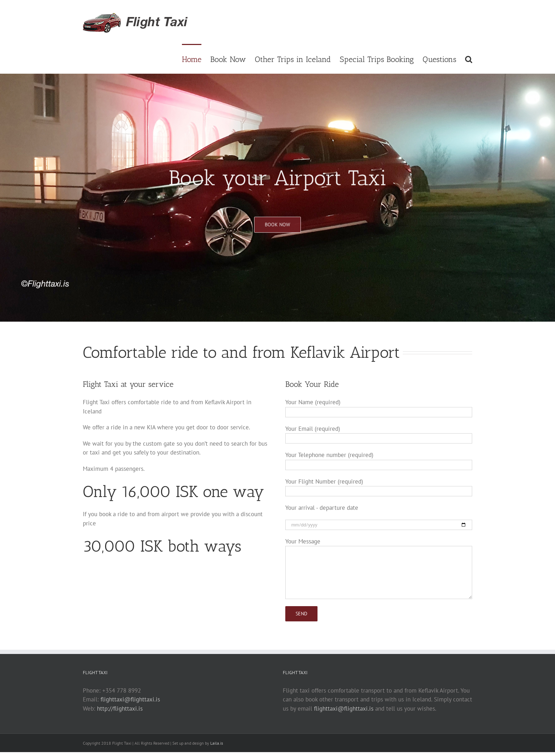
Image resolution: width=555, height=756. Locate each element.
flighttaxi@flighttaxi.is (130, 699)
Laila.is (217, 743)
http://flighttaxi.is (120, 709)
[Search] (469, 59)
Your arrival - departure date (322, 508)
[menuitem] (196, 59)
